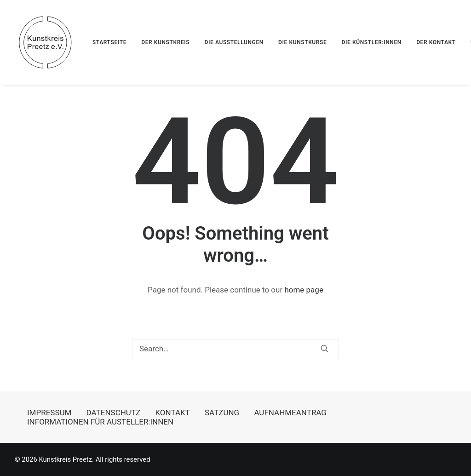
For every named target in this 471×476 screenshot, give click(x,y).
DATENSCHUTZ (114, 413)
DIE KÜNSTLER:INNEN (372, 42)
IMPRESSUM (49, 413)
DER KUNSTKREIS (165, 42)
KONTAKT (172, 413)
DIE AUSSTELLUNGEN (234, 42)
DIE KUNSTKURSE (302, 42)
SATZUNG (222, 413)
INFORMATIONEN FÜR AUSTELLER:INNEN (100, 422)
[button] (325, 348)
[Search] (235, 349)
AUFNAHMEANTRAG (290, 413)
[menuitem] (113, 42)
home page (304, 290)
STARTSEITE (109, 42)
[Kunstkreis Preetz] (45, 42)
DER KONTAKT (436, 42)
